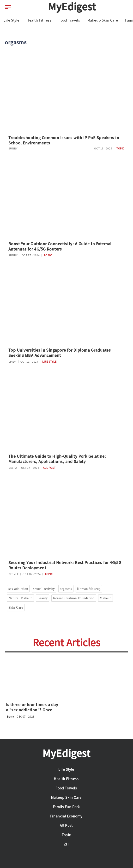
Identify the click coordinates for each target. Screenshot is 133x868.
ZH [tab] (66, 844)
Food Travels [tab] (69, 20)
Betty (10, 717)
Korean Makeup (89, 589)
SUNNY (13, 148)
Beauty (43, 598)
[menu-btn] (8, 7)
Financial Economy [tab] (66, 816)
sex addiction (18, 589)
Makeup (106, 598)
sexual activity (44, 589)
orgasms (66, 589)
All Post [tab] (66, 826)
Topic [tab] (66, 835)
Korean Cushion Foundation (74, 598)
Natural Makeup (20, 598)
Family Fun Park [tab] (66, 807)
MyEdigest (72, 7)
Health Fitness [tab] (39, 20)
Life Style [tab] (12, 20)
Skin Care (16, 608)
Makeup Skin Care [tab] (103, 20)
